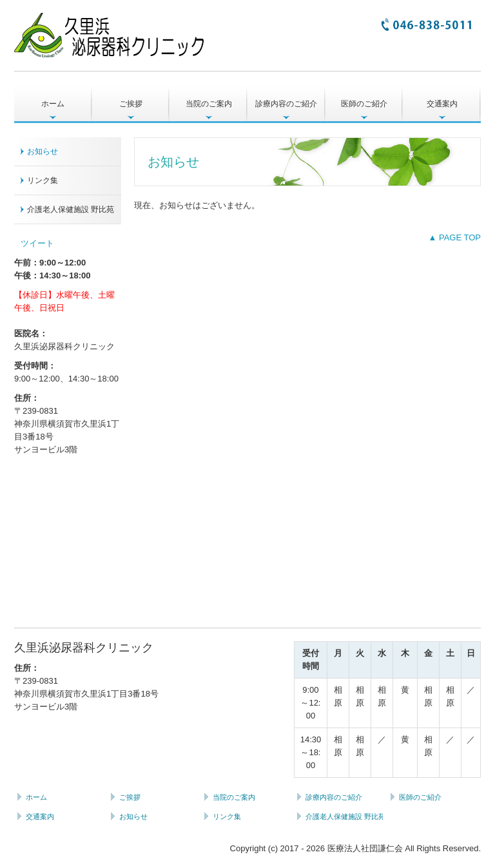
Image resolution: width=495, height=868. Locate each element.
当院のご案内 (209, 104)
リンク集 (43, 180)
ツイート (37, 243)
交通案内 (442, 104)
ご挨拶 (131, 104)
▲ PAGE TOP (454, 237)
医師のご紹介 (364, 104)
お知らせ (43, 151)
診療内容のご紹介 (286, 104)
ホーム (53, 104)
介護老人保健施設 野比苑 (71, 209)
